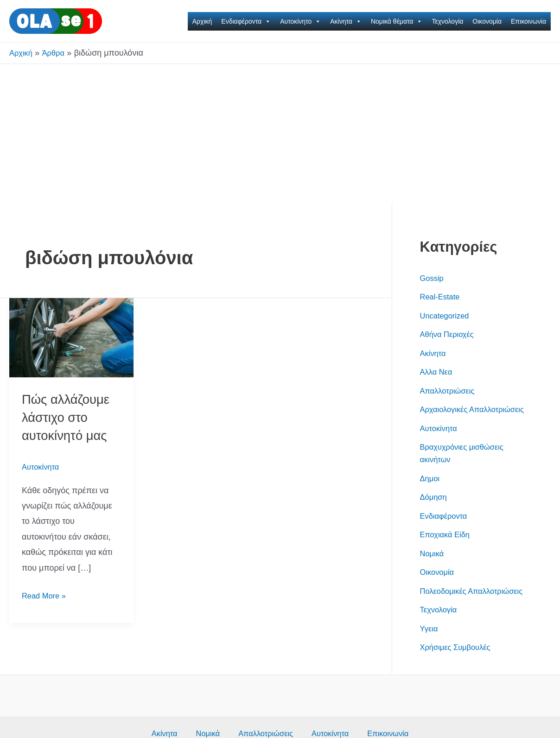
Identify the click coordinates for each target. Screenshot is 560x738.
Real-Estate (442, 297)
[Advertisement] (280, 134)
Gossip (433, 278)
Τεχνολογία (447, 21)
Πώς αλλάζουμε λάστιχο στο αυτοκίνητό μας (70, 417)
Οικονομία (487, 21)
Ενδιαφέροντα (246, 21)
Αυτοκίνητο (300, 21)
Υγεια (430, 654)
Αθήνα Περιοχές (449, 334)
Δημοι (431, 491)
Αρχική (202, 21)
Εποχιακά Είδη (447, 547)
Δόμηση (435, 509)
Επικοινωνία (528, 21)
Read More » (46, 596)
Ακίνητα (346, 21)
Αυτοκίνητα (42, 467)
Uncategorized (447, 316)
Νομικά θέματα (397, 21)
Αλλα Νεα (438, 372)
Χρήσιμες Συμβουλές (459, 672)
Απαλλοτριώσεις (450, 391)
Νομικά (433, 566)
